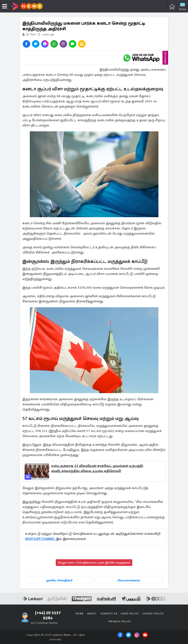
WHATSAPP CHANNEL (41, 539)
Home (81, 613)
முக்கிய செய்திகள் (59, 580)
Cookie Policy (152, 613)
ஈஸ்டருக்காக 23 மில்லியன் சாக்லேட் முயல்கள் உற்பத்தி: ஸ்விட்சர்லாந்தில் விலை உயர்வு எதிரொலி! (97, 468)
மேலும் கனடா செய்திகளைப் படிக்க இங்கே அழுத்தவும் (94, 563)
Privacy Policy (120, 621)
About (93, 613)
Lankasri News (61, 635)
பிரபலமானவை (129, 580)
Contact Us (109, 613)
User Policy (129, 613)
